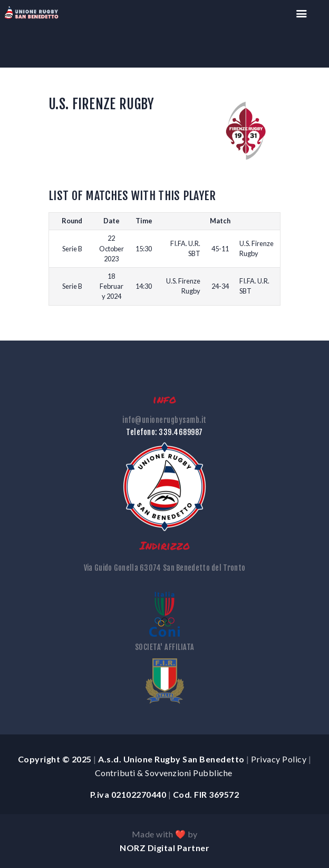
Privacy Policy (279, 759)
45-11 (220, 249)
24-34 (220, 286)
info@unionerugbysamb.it (164, 420)
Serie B (72, 249)
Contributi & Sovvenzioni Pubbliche (165, 773)
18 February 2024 (112, 286)
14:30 (144, 286)
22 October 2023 (112, 248)
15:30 (144, 249)
